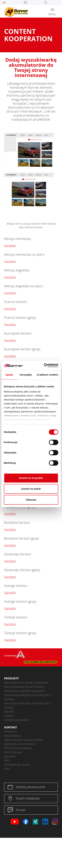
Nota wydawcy (13, 736)
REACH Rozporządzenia (18, 748)
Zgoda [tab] (9, 375)
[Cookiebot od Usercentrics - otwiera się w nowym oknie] (44, 365)
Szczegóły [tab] (26, 375)
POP (7, 761)
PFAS (7, 769)
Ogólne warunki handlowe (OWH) (24, 740)
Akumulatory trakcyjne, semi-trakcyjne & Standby (27, 697)
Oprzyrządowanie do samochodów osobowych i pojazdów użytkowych (24, 689)
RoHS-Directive (13, 752)
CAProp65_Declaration (17, 765)
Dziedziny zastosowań (17, 720)
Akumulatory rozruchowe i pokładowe (26, 683)
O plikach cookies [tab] (48, 375)
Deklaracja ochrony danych (20, 744)
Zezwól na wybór (31, 489)
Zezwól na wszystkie (31, 478)
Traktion (9, 716)
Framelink (10, 246)
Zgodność (10, 756)
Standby (9, 712)
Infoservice (10, 732)
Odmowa (31, 500)
